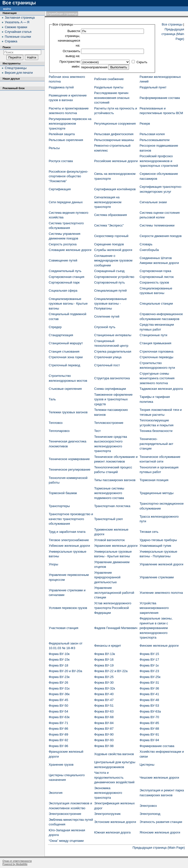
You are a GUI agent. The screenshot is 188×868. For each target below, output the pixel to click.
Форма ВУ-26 (58, 683)
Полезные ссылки (18, 37)
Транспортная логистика (112, 506)
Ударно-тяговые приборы (158, 540)
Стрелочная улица (108, 357)
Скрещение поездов (109, 244)
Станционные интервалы (113, 335)
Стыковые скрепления (65, 389)
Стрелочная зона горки (66, 357)
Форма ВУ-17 (149, 660)
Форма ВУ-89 (58, 734)
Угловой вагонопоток (110, 540)
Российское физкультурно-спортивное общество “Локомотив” (68, 176)
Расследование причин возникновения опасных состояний (112, 98)
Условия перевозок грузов (68, 608)
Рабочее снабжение (109, 79)
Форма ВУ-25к (150, 677)
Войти (7, 9)
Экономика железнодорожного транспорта (108, 793)
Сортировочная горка (155, 271)
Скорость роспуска (63, 244)
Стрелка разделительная (113, 351)
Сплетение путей (107, 316)
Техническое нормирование (69, 459)
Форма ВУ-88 (149, 729)
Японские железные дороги (160, 832)
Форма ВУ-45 (58, 700)
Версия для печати (19, 73)
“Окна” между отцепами (66, 841)
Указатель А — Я (17, 22)
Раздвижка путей (61, 87)
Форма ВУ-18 (58, 665)
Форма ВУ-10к (59, 654)
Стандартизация (61, 335)
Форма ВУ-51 (104, 706)
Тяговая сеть (149, 532)
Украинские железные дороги (116, 546)
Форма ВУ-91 (149, 734)
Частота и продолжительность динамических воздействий (114, 777)
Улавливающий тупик (155, 546)
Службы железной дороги (113, 250)
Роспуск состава (61, 161)
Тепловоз (56, 423)
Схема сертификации (110, 389)
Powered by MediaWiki (15, 864)
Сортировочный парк (64, 282)
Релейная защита (62, 134)
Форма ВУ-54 (58, 711)
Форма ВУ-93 (104, 740)
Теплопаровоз (59, 431)
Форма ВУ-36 (149, 688)
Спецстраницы (16, 68)
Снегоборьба (149, 250)
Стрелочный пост (107, 365)
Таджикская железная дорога (161, 389)
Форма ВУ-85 (149, 723)
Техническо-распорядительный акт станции (156, 444)
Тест (98, 431)
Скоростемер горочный (111, 236)
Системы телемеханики (157, 225)
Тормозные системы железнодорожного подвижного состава (109, 493)
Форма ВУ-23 (149, 671)
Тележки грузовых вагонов (68, 412)
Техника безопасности (156, 431)
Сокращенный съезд (109, 271)
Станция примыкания (155, 343)
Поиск (7, 47)
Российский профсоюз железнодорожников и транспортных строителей (159, 161)
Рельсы (54, 148)
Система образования (111, 215)
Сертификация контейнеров (115, 189)
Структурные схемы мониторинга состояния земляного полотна (157, 378)
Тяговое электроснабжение (69, 540)
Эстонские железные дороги (115, 822)
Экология (56, 793)
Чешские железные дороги (159, 778)
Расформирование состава (160, 98)
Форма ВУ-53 (149, 706)
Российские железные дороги (116, 161)
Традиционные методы (156, 493)
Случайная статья (18, 32)
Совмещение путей (63, 260)
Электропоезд (150, 814)
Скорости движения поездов (161, 236)
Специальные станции (156, 303)
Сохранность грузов (154, 282)
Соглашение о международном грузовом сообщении (113, 261)
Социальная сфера (63, 291)
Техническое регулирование (70, 470)
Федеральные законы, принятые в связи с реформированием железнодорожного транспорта (156, 628)
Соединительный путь (65, 271)
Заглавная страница (20, 18)
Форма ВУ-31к (59, 688)
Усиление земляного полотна (161, 593)
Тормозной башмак (63, 493)
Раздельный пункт (153, 87)
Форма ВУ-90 (104, 734)
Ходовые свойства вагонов (114, 754)
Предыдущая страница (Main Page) (173, 34)
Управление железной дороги (161, 564)
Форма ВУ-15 (149, 654)
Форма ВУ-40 (104, 694)
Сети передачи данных (66, 202)
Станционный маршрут (66, 343)
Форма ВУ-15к (59, 660)
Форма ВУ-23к (59, 677)
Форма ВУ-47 (104, 700)
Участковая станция (64, 628)
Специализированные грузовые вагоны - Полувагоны (111, 304)
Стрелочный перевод (64, 365)
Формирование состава (157, 746)
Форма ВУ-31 (149, 683)
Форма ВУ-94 (149, 740)
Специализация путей (111, 291)
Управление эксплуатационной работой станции (114, 593)
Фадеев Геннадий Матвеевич (116, 628)
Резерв (145, 124)
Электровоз (148, 806)
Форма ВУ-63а (150, 711)
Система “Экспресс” (109, 225)
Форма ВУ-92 (58, 740)
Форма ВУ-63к (59, 717)
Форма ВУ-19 (104, 665)
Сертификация (60, 189)
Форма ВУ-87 (104, 729)
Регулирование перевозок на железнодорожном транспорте (70, 124)
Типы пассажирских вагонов (115, 480)
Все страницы (172, 24)
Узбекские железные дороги (69, 546)
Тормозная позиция (154, 480)
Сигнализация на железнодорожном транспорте (108, 202)
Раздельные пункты (109, 87)
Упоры (53, 564)
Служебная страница (62, 14)
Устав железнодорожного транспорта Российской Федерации (113, 608)
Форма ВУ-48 (149, 700)
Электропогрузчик (107, 814)
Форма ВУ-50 (58, 706)
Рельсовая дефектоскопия (114, 134)
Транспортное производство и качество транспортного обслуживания (71, 519)
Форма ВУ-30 (104, 683)
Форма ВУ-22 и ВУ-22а (111, 671)
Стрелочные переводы (156, 357)
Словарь (146, 244)
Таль (52, 399)
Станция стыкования (64, 351)
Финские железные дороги (159, 646)
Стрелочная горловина (156, 351)
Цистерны (147, 765)
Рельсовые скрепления (66, 140)
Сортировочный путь (110, 282)
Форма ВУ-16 (104, 660)
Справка (11, 41)
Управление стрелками (157, 577)
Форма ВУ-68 (104, 717)
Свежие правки (16, 27)
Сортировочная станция (66, 277)
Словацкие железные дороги (70, 250)
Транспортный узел (109, 519)
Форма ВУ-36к (59, 694)
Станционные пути (153, 335)
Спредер (55, 327)
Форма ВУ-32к (105, 688)
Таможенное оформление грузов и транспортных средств (113, 399)
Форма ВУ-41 (149, 694)
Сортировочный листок (157, 277)
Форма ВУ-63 (104, 711)
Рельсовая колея (152, 134)
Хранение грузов (61, 765)
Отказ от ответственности (17, 861)
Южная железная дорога (112, 832)
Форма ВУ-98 (104, 746)
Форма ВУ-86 (58, 729)
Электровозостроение (65, 814)
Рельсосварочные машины (114, 140)
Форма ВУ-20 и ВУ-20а (65, 671)
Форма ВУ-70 (149, 717)
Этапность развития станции (161, 822)
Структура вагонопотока (112, 378)
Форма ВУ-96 (58, 746)
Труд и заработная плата (67, 532)
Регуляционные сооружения (115, 124)
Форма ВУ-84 (104, 723)
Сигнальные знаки (153, 202)
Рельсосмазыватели (154, 140)
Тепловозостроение (109, 423)
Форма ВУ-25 (104, 677)
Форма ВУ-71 (58, 723)
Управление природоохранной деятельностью (107, 577)
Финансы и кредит (108, 646)
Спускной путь (105, 327)
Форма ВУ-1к (149, 665)
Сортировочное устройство (114, 277)
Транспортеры (59, 506)
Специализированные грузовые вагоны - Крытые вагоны (68, 304)
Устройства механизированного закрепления (154, 608)
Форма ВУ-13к (105, 654)
